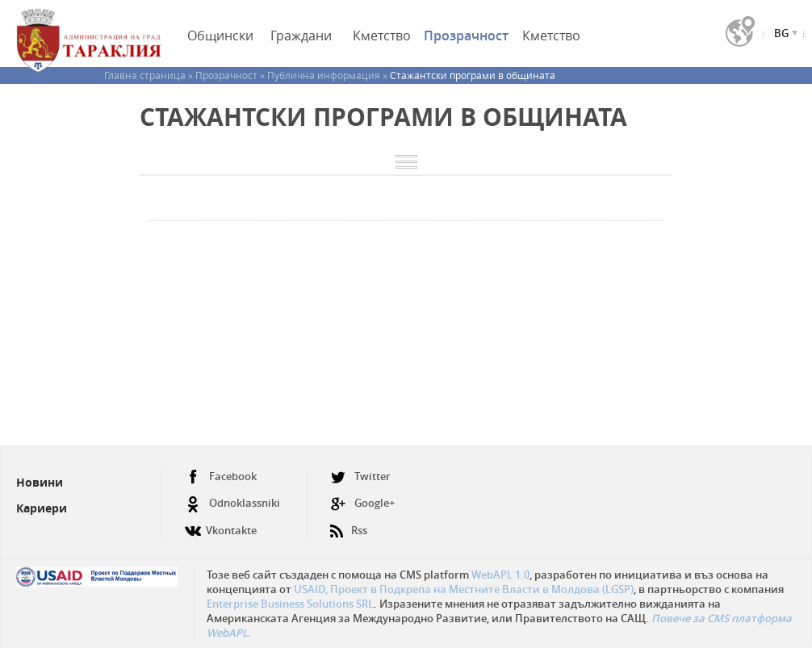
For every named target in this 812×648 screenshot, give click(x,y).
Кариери (42, 508)
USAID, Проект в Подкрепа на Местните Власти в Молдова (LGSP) (464, 589)
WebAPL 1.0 (500, 575)
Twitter (360, 477)
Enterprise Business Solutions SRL (290, 604)
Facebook (221, 477)
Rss (349, 524)
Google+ (362, 503)
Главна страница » (150, 75)
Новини (40, 482)
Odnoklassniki (232, 503)
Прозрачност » (231, 75)
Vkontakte (221, 524)
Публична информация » (329, 75)
